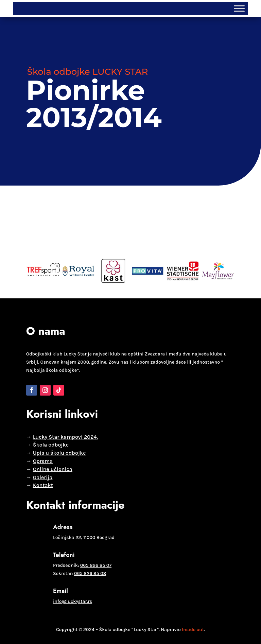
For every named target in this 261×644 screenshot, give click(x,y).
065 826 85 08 (90, 573)
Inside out (193, 630)
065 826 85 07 (96, 565)
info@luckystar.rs (73, 601)
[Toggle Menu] (239, 8)
